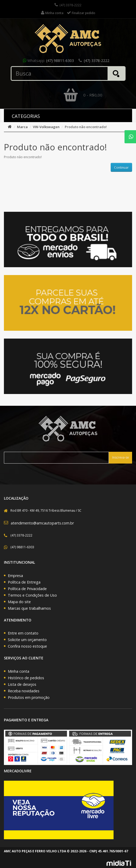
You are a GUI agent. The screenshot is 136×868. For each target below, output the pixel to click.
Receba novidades (24, 691)
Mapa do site (19, 602)
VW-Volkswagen (46, 127)
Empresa (15, 576)
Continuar (121, 167)
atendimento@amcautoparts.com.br (42, 523)
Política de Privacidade (27, 589)
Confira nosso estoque (27, 646)
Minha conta (19, 671)
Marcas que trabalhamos (29, 608)
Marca (22, 127)
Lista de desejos (22, 684)
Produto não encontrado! (86, 127)
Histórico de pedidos (26, 678)
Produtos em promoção (29, 697)
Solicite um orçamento (27, 640)
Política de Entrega (24, 582)
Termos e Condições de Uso (32, 595)
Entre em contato (23, 633)
